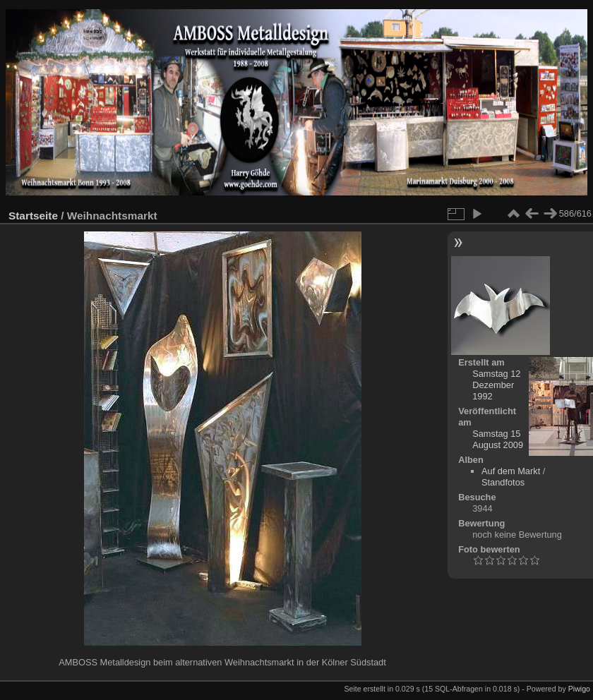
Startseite (33, 216)
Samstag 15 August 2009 (498, 439)
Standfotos (503, 482)
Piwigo (579, 689)
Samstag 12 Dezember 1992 (496, 385)
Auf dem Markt (511, 471)
